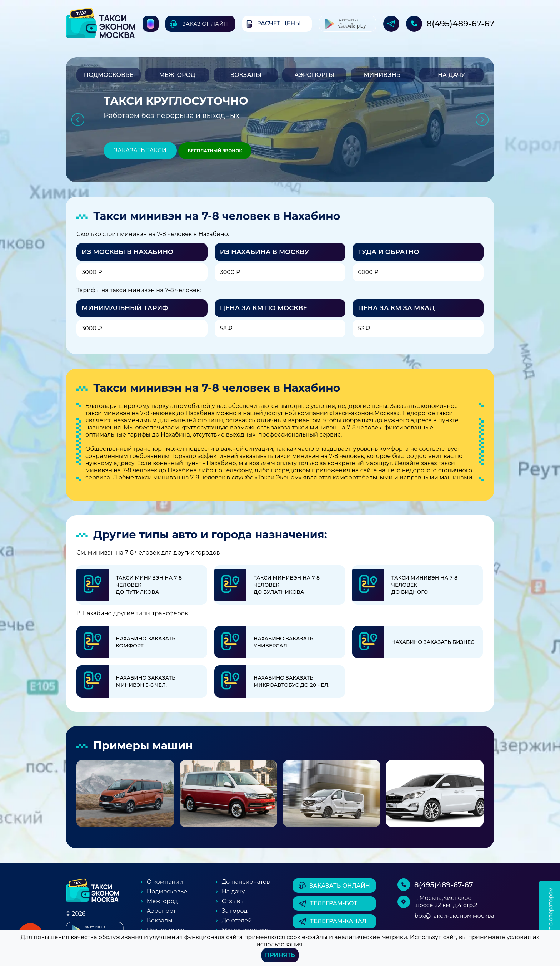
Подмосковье (109, 75)
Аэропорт (161, 911)
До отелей (237, 920)
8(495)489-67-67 (460, 24)
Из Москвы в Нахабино (127, 252)
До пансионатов (246, 882)
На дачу (451, 75)
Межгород (177, 75)
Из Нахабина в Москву (264, 252)
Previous (78, 120)
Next (482, 120)
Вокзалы (246, 75)
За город (235, 911)
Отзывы (233, 901)
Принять (280, 955)
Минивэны (383, 75)
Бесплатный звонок (215, 151)
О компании (165, 882)
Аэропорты (314, 75)
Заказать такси (140, 150)
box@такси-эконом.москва (454, 916)
